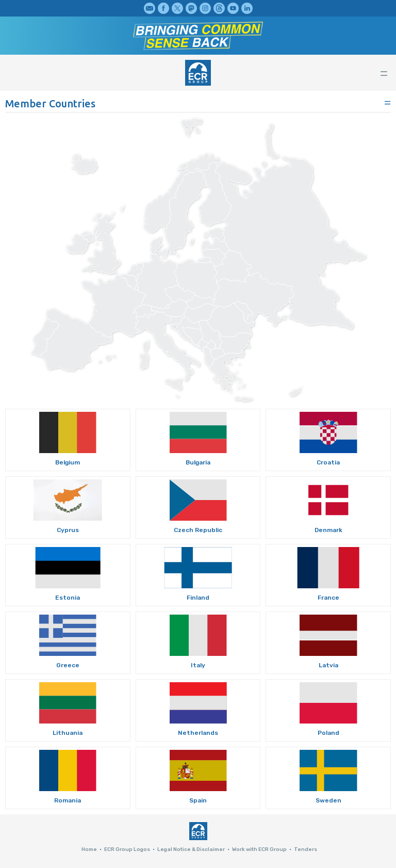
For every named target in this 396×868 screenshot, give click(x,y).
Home (89, 849)
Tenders (306, 849)
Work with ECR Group (259, 849)
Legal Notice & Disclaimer (191, 849)
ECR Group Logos (127, 849)
